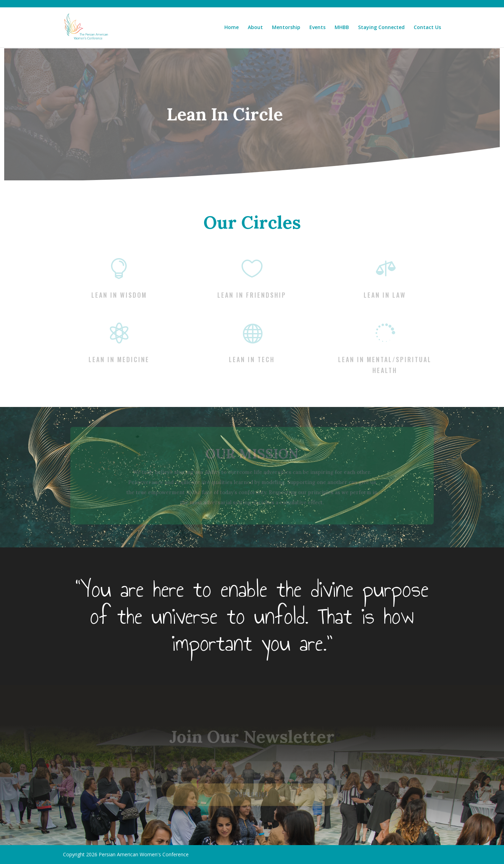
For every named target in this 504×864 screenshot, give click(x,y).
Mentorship (286, 28)
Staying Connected (381, 28)
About (255, 28)
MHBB (342, 28)
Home (232, 28)
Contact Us (427, 28)
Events (317, 28)
